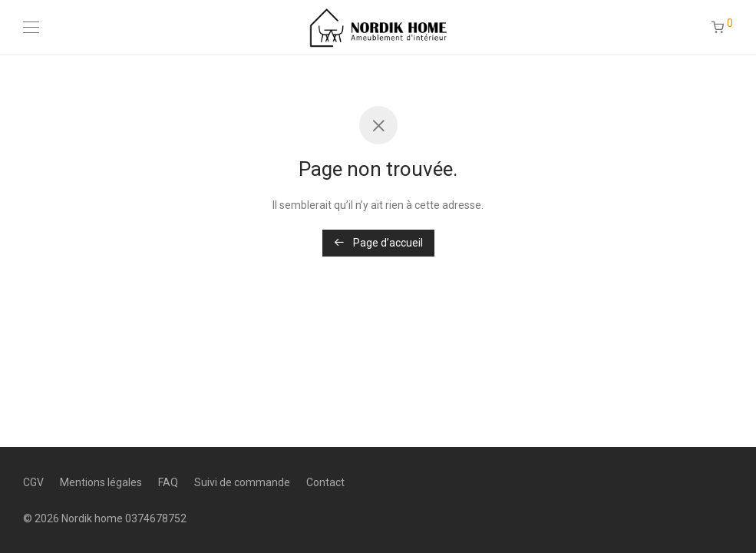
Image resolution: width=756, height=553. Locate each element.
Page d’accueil (378, 243)
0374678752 (156, 518)
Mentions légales (101, 482)
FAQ (168, 482)
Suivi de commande (242, 482)
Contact (325, 482)
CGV (33, 482)
